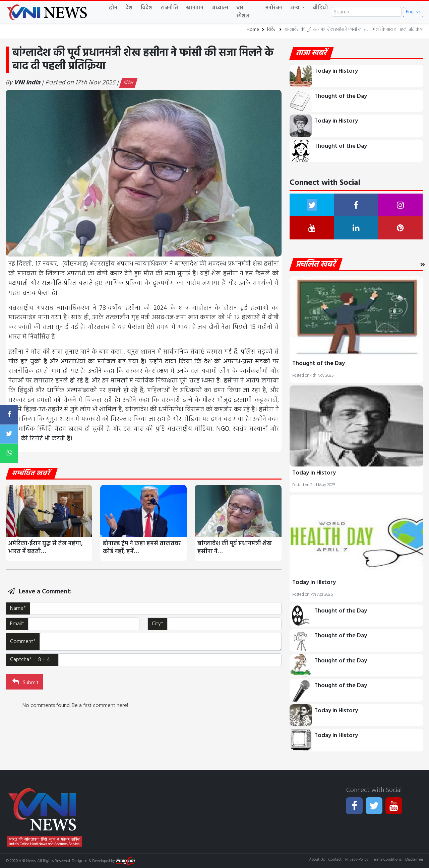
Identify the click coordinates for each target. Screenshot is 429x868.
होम (113, 8)
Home (253, 30)
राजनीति (169, 8)
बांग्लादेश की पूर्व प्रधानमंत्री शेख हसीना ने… (235, 548)
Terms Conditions (387, 860)
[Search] (367, 12)
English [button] (413, 12)
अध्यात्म (220, 8)
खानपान (195, 8)
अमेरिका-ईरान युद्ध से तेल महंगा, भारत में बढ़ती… (46, 548)
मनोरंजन (274, 8)
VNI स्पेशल (243, 12)
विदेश (146, 8)
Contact (335, 860)
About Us (317, 860)
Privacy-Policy (357, 860)
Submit (25, 682)
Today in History (336, 71)
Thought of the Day (341, 96)
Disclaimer (414, 860)
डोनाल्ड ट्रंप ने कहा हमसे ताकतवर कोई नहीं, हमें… (142, 548)
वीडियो (320, 8)
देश (129, 8)
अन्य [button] (295, 8)
